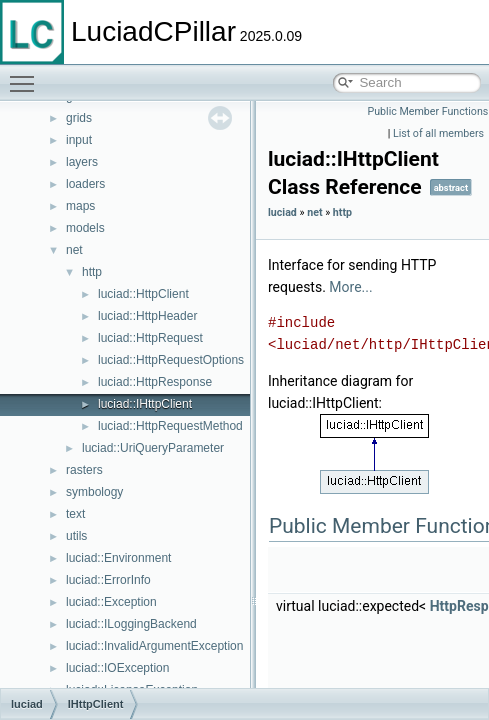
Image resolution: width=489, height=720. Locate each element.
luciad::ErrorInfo (108, 580)
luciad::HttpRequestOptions (171, 360)
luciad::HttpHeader (147, 316)
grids (79, 118)
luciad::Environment (118, 558)
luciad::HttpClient (143, 294)
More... (350, 287)
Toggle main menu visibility (27, 75)
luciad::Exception (111, 602)
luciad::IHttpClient (145, 404)
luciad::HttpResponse (155, 382)
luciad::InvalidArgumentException (154, 646)
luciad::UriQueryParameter (153, 448)
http (92, 272)
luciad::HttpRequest (150, 338)
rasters (84, 470)
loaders (85, 184)
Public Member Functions (428, 111)
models (85, 228)
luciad (282, 212)
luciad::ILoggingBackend (131, 624)
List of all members (438, 133)
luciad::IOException (117, 668)
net (74, 250)
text (75, 514)
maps (80, 206)
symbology (94, 492)
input (79, 140)
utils (76, 536)
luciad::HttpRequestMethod (170, 426)
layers (82, 162)
